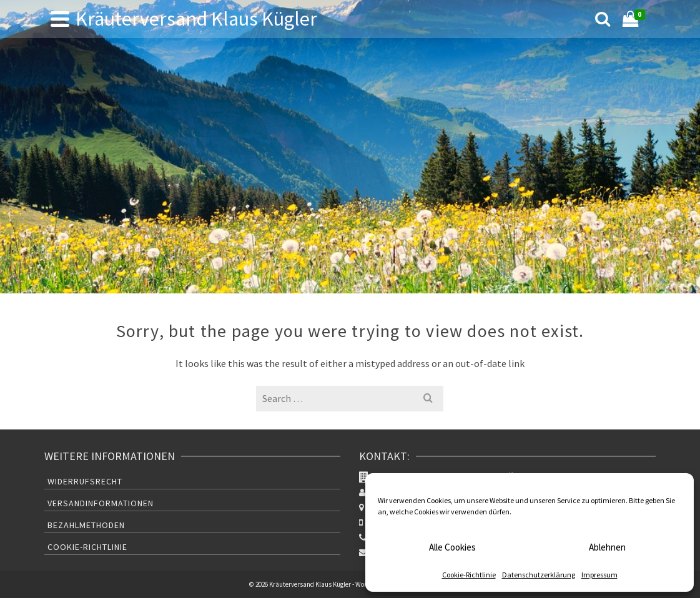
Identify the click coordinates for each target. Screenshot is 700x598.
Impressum (599, 575)
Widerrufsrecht (85, 481)
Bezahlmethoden (86, 525)
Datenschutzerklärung (539, 575)
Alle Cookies (452, 547)
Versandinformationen (101, 503)
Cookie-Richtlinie (469, 575)
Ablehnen (607, 547)
